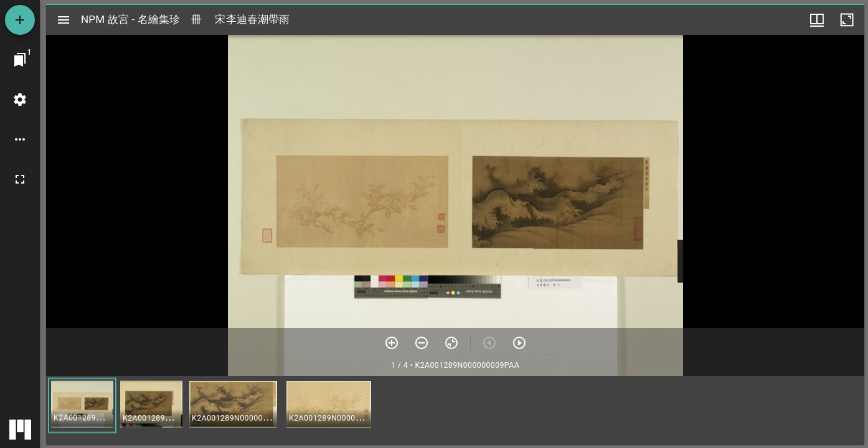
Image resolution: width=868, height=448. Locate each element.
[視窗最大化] (847, 20)
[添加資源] (20, 20)
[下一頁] (519, 343)
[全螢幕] (20, 179)
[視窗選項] (817, 20)
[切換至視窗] (20, 60)
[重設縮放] (451, 343)
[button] (82, 405)
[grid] (455, 410)
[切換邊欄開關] (64, 20)
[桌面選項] (20, 139)
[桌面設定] (20, 100)
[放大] (392, 343)
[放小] (422, 343)
